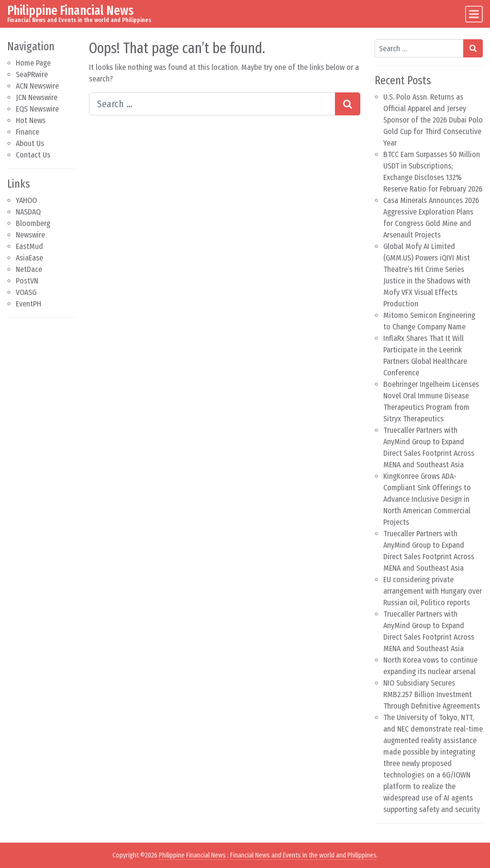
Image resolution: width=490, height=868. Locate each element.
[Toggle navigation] (474, 14)
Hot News (31, 120)
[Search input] (212, 104)
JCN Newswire (37, 97)
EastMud (29, 246)
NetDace (29, 269)
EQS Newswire (37, 109)
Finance (28, 132)
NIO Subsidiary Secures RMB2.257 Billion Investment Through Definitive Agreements (432, 694)
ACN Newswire (37, 86)
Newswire (30, 235)
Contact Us (33, 155)
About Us (30, 143)
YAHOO (26, 200)
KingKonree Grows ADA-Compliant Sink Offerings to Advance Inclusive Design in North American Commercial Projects (427, 499)
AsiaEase (29, 258)
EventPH (28, 304)
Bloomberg (33, 223)
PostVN (27, 281)
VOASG (26, 292)
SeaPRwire (32, 74)
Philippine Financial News (70, 10)
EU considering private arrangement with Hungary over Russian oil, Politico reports (433, 591)
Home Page (33, 63)
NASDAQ (28, 212)
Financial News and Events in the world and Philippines (303, 855)
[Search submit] (348, 104)
